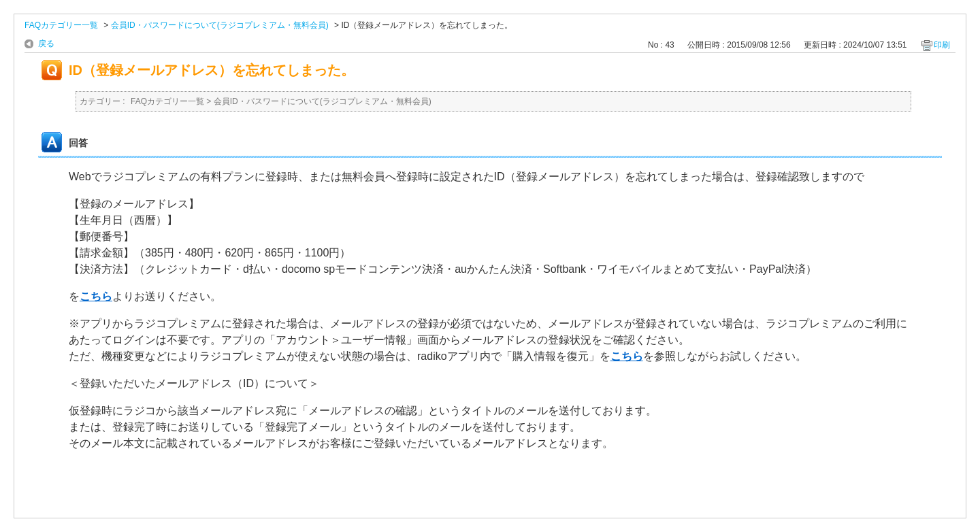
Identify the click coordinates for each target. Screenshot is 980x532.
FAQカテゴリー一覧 (61, 25)
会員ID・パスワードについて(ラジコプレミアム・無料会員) (220, 25)
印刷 (942, 45)
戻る (46, 44)
